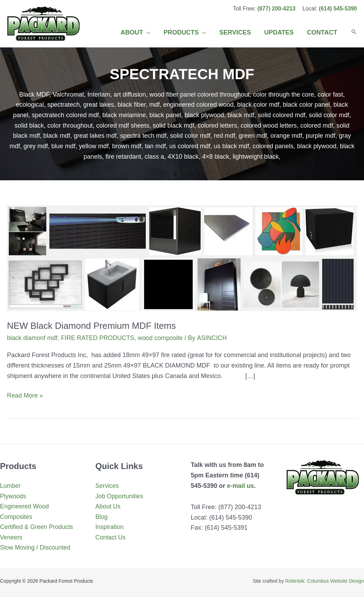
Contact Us (111, 537)
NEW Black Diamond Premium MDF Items (92, 326)
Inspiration (110, 527)
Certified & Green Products (37, 527)
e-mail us (241, 485)
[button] (354, 32)
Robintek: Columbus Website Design (324, 581)
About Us (108, 506)
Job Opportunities (120, 496)
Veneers (12, 537)
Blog (102, 517)
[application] (150, 32)
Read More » (25, 395)
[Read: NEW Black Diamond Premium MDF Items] (182, 258)
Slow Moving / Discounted (36, 548)
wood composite (161, 338)
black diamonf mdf (32, 338)
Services (108, 486)
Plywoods (13, 496)
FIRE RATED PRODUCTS (98, 338)
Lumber (11, 486)
